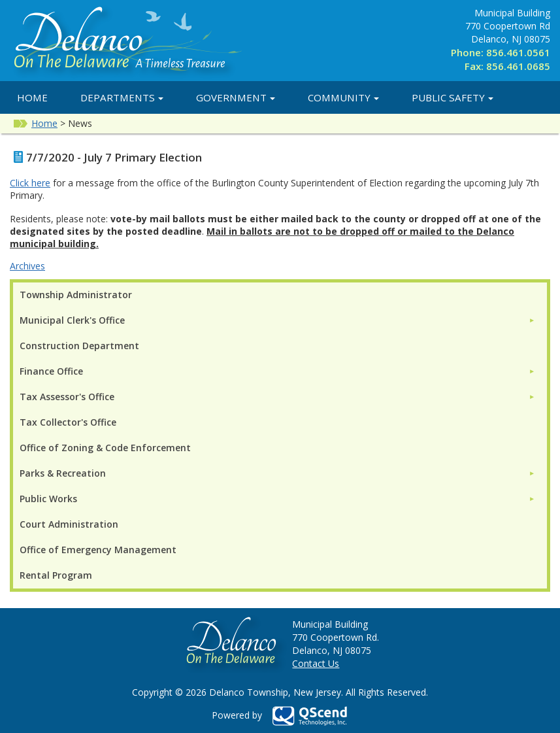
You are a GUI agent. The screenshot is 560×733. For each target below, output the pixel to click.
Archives (27, 266)
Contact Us (316, 663)
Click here (30, 183)
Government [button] (236, 97)
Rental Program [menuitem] (56, 575)
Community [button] (343, 97)
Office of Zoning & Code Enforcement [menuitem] (105, 448)
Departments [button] (122, 97)
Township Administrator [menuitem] (76, 295)
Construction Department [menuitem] (79, 346)
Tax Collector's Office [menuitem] (68, 422)
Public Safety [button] (453, 97)
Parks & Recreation (63, 473)
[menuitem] (277, 320)
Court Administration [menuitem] (69, 524)
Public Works (48, 499)
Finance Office (51, 371)
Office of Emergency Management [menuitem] (98, 550)
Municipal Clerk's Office (72, 320)
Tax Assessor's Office (67, 397)
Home (32, 97)
